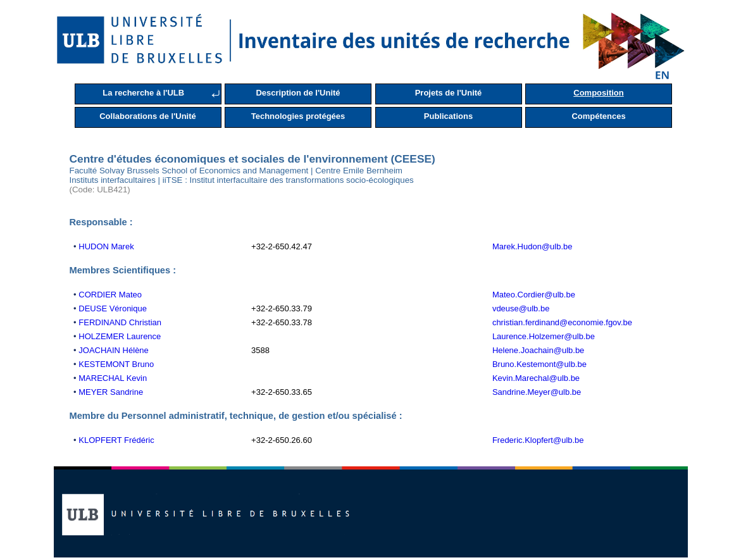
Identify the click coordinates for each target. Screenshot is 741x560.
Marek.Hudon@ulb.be (532, 246)
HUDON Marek (106, 246)
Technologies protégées (298, 116)
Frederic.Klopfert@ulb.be (538, 440)
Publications (448, 116)
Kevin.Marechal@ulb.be (536, 378)
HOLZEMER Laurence (120, 336)
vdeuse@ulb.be (521, 308)
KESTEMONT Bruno (116, 364)
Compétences (598, 116)
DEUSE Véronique (113, 308)
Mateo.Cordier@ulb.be (534, 295)
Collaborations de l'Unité (148, 116)
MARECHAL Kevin (113, 378)
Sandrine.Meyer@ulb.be (537, 392)
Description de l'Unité (298, 93)
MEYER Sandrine (111, 392)
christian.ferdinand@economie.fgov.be (562, 322)
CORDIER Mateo (110, 295)
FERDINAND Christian (120, 322)
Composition (598, 93)
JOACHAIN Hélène (114, 350)
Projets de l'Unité (449, 93)
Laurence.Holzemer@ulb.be (544, 336)
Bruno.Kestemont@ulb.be (539, 364)
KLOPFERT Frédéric (116, 440)
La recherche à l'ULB (143, 93)
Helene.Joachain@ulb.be (538, 350)
